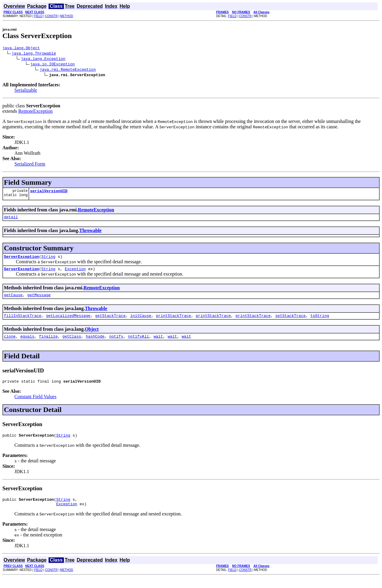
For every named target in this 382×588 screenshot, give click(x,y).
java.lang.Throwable (34, 54)
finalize (48, 343)
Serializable (26, 91)
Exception (75, 273)
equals (27, 343)
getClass (72, 343)
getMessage (39, 300)
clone (10, 343)
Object (92, 335)
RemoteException (36, 112)
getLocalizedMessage (68, 322)
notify (116, 343)
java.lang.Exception (43, 59)
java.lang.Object (21, 49)
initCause (141, 322)
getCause (13, 300)
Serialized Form (30, 165)
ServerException (21, 260)
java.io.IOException (52, 65)
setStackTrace (290, 322)
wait (158, 343)
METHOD (67, 16)
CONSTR (51, 16)
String (48, 260)
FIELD (38, 16)
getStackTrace (110, 322)
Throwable (90, 233)
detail (11, 219)
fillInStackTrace (23, 322)
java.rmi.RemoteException (68, 70)
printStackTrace (173, 322)
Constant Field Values (35, 405)
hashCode (95, 343)
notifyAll (139, 343)
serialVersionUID (49, 193)
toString (320, 322)
